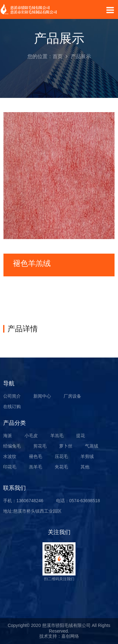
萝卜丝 (66, 446)
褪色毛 (36, 456)
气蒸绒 (92, 446)
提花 (81, 436)
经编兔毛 (12, 446)
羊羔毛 (57, 436)
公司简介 (12, 396)
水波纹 (10, 456)
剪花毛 (40, 446)
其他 (85, 467)
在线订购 (12, 406)
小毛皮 (31, 436)
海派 (8, 436)
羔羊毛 (36, 467)
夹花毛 (61, 467)
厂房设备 (72, 396)
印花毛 (10, 467)
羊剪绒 (87, 456)
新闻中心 (42, 396)
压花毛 (61, 456)
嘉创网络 (70, 636)
